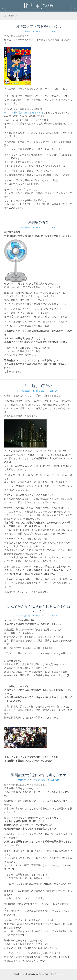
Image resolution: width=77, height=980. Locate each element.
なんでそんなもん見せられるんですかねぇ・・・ (39, 609)
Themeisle (59, 974)
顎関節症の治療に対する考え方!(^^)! (38, 775)
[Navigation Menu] (74, 9)
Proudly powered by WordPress (26, 974)
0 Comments (54, 31)
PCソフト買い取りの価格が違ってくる (24, 113)
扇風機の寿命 (39, 222)
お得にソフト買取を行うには (39, 26)
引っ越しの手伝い (38, 386)
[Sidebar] (3, 9)
